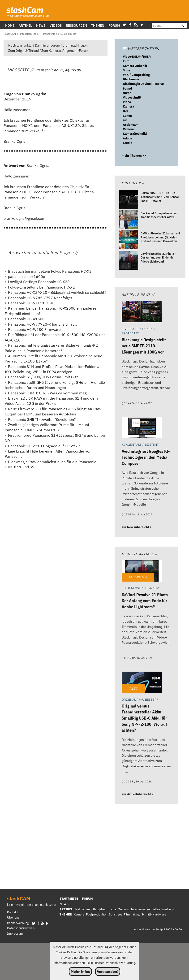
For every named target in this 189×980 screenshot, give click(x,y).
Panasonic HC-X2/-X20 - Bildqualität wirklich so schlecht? (57, 292)
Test (77, 909)
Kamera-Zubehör (135, 66)
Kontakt (13, 912)
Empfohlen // (132, 183)
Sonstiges (116, 914)
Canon (127, 116)
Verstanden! (108, 971)
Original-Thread (27, 50)
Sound (127, 89)
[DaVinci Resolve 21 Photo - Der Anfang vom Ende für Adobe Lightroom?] (129, 261)
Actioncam (131, 125)
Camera (128, 129)
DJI (125, 111)
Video (127, 102)
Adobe (127, 138)
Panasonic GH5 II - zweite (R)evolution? (42, 419)
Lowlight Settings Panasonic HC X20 (39, 282)
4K (125, 120)
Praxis (112, 909)
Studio (128, 143)
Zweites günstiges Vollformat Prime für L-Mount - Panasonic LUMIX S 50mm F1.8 (48, 427)
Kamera (128, 106)
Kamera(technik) (135, 134)
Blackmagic (131, 79)
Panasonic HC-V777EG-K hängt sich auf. (42, 324)
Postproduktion (97, 914)
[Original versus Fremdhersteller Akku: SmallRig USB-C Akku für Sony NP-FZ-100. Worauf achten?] (142, 683)
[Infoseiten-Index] (30, 34)
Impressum (15, 934)
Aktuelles (153, 909)
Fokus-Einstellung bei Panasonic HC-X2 (41, 287)
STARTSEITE (69, 899)
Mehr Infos (80, 971)
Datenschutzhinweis (21, 928)
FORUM (87, 899)
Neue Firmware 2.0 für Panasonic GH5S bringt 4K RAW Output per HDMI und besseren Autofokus (53, 411)
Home (10, 25)
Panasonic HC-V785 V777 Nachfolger (40, 298)
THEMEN (66, 914)
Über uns (13, 917)
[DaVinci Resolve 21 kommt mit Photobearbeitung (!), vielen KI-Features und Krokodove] (129, 240)
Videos (56, 25)
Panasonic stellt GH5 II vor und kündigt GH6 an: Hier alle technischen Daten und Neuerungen (55, 385)
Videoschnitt (132, 97)
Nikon (127, 93)
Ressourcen (76, 25)
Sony (126, 70)
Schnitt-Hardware (154, 914)
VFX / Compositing (136, 75)
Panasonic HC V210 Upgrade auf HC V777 (44, 446)
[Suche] (164, 26)
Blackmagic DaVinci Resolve (143, 84)
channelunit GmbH (45, 905)
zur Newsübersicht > (137, 527)
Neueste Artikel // (140, 554)
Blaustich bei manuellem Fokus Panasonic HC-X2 (50, 271)
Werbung (168, 909)
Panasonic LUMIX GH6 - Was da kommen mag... (49, 393)
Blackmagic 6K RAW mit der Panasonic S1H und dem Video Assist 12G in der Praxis (51, 401)
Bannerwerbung (18, 923)
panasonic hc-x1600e (27, 276)
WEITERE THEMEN (141, 49)
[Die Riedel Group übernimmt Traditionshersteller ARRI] (129, 220)
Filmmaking (132, 914)
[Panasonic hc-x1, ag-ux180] (60, 34)
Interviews (138, 909)
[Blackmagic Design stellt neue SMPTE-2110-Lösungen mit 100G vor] (142, 312)
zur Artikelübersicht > (138, 794)
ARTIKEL (66, 909)
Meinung (123, 909)
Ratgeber (99, 909)
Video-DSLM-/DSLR (137, 57)
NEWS (64, 904)
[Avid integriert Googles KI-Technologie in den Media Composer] (142, 428)
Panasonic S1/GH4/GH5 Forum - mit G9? (43, 377)
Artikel (25, 25)
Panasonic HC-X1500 (26, 319)
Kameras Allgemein (63, 50)
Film (126, 61)
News (41, 25)
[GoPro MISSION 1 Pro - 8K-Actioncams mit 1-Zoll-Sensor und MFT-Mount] (129, 200)
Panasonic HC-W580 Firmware (34, 329)
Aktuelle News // (138, 295)
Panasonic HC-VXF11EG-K (31, 303)
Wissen (87, 909)
